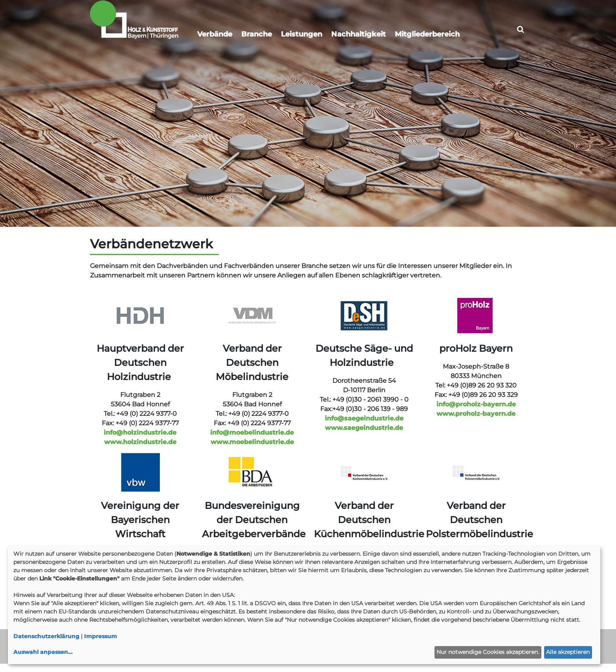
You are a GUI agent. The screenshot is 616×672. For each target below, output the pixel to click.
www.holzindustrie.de (140, 450)
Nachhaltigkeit (358, 34)
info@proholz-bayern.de (476, 412)
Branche (257, 34)
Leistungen (302, 34)
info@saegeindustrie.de (364, 427)
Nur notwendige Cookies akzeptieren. (488, 652)
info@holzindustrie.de (140, 441)
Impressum (101, 636)
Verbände (215, 34)
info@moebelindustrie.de (252, 441)
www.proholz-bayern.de (476, 422)
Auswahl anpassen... (43, 652)
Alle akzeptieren (568, 652)
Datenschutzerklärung (46, 636)
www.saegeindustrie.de (364, 436)
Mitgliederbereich (427, 34)
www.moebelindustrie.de (252, 450)
